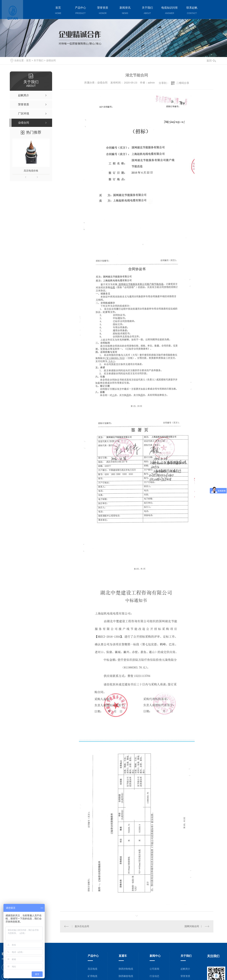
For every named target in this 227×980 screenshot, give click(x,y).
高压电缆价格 (31, 171)
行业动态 (154, 976)
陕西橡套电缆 (126, 976)
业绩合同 (51, 60)
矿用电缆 (93, 976)
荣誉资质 (185, 976)
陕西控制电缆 (126, 969)
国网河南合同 (192, 926)
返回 (211, 61)
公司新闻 (154, 969)
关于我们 (39, 60)
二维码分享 (183, 83)
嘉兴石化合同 (82, 926)
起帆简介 (185, 969)
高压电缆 (93, 969)
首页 (29, 60)
